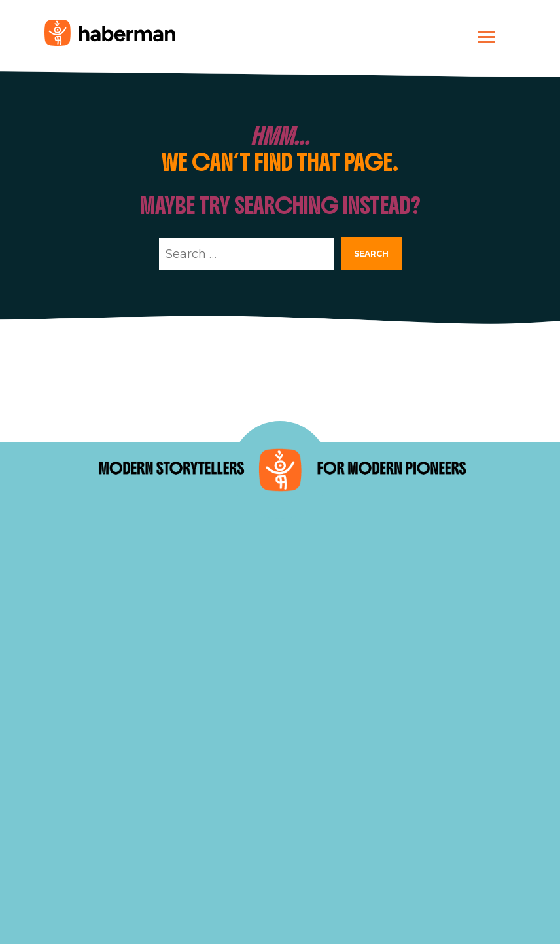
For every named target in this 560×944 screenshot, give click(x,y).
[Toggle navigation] (486, 37)
